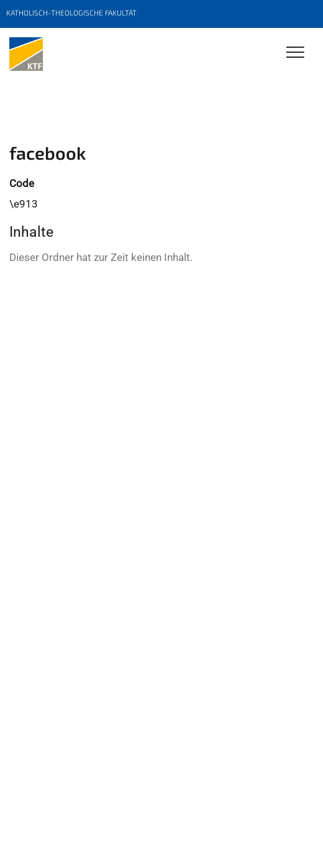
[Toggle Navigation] (295, 53)
